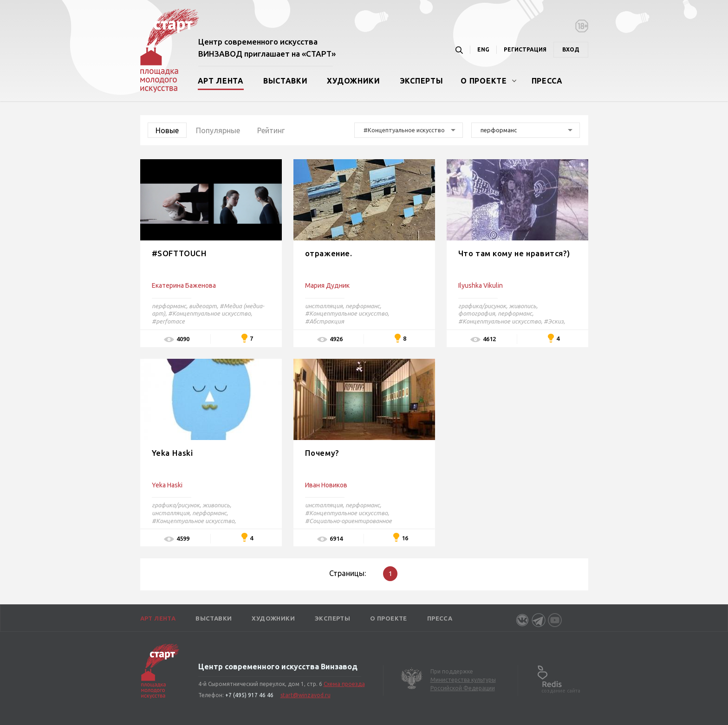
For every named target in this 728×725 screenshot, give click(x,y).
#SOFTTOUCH (179, 253)
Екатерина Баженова (184, 285)
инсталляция (324, 306)
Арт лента (221, 81)
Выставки (286, 81)
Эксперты (422, 81)
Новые (167, 130)
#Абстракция (325, 321)
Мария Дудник (327, 285)
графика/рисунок (482, 306)
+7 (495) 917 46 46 (249, 695)
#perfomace (168, 321)
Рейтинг (271, 130)
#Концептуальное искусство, (210, 313)
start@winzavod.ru (305, 695)
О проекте (484, 81)
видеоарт (203, 306)
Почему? (322, 453)
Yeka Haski (172, 453)
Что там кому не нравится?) (514, 253)
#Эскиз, (554, 321)
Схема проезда (344, 684)
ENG (483, 49)
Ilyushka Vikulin (481, 285)
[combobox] (409, 130)
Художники (353, 81)
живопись (523, 306)
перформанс (169, 306)
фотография (477, 313)
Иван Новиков (326, 485)
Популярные (218, 130)
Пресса (547, 81)
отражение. (329, 253)
